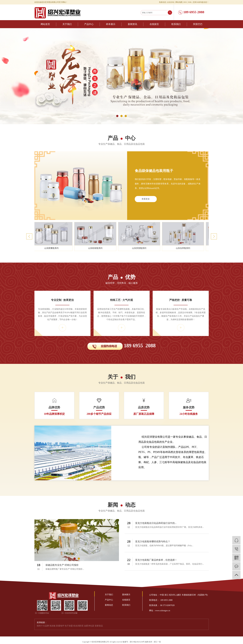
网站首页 (45, 24)
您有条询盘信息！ (201, 2)
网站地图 (179, 2)
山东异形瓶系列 (140, 248)
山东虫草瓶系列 (184, 248)
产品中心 (89, 24)
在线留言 (154, 24)
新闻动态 (109, 605)
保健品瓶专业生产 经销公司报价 (62, 565)
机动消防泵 (79, 626)
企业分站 (171, 2)
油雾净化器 (89, 626)
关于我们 (67, 24)
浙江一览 (157, 642)
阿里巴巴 (198, 24)
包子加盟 (69, 626)
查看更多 (146, 199)
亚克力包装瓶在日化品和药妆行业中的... (156, 523)
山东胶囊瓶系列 (52, 248)
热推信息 (163, 2)
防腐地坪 (60, 626)
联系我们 (176, 24)
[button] (117, 116)
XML (190, 2)
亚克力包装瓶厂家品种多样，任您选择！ (156, 560)
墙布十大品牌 (43, 626)
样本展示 (111, 24)
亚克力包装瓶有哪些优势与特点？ (153, 542)
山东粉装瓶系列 (96, 248)
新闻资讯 (132, 24)
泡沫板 (53, 626)
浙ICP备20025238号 (137, 642)
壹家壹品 (99, 626)
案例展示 (126, 595)
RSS (185, 2)
